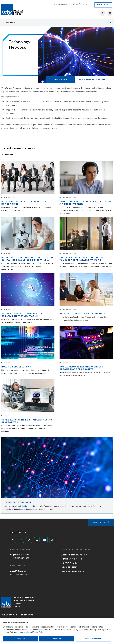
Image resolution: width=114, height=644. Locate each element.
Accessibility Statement (74, 555)
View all (9, 154)
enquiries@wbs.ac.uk (20, 554)
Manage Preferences (93, 639)
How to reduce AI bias (16, 367)
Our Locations (9, 615)
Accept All (21, 639)
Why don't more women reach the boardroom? (24, 203)
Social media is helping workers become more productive (81, 368)
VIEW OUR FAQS (60, 80)
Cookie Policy (38, 632)
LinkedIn (23, 506)
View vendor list (26, 632)
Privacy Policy (69, 563)
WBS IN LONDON (103, 5)
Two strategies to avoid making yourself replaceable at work (81, 259)
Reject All (57, 639)
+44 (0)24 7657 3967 (20, 574)
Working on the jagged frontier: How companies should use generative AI (27, 259)
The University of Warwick (66, 5)
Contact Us (27, 615)
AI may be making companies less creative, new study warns (23, 315)
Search (103, 13)
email (32, 506)
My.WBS (86, 5)
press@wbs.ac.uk (18, 571)
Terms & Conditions (72, 559)
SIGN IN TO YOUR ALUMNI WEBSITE (94, 80)
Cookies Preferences (73, 571)
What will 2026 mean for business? (83, 314)
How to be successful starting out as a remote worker (86, 203)
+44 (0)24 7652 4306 (20, 558)
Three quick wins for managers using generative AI (27, 421)
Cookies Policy (69, 567)
